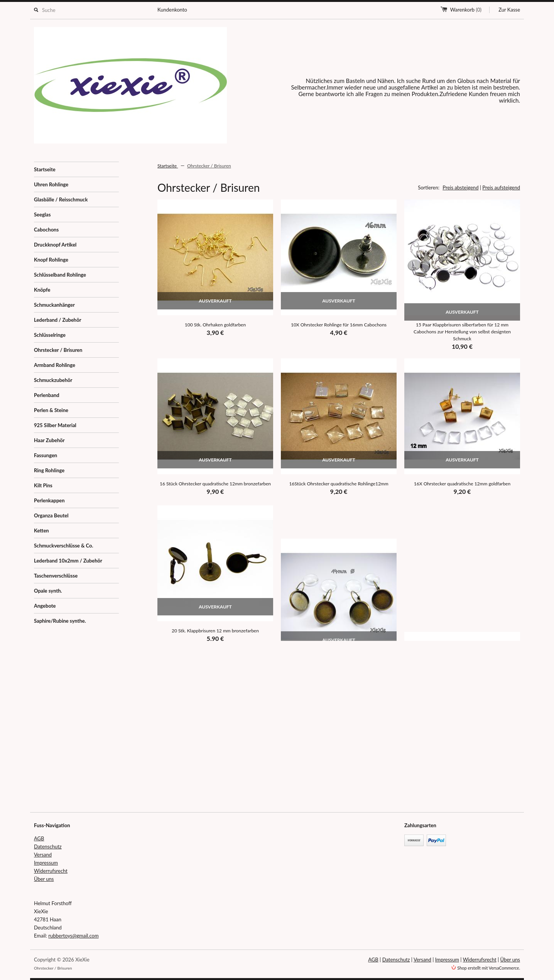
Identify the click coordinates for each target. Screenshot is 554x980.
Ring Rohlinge (49, 470)
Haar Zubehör (49, 440)
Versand (43, 855)
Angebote (45, 606)
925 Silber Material (55, 425)
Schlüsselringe (50, 335)
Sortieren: (429, 188)
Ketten (41, 531)
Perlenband (47, 395)
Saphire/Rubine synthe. (60, 621)
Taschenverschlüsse (56, 576)
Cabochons (46, 230)
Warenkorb (466, 10)
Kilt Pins (43, 485)
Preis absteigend (460, 188)
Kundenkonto (172, 10)
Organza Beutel (51, 515)
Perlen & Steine (51, 410)
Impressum (46, 863)
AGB (39, 838)
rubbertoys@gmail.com (73, 936)
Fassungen (46, 455)
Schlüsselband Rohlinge (60, 275)
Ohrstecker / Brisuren (58, 350)
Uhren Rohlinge (51, 184)
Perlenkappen (49, 500)
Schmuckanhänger (54, 305)
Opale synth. (48, 591)
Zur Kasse (509, 10)
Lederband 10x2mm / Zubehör (68, 561)
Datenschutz (48, 847)
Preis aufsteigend (501, 188)
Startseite (45, 169)
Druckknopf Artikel (55, 245)
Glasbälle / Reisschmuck (61, 199)
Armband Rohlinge (55, 365)
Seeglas (42, 215)
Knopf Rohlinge (51, 260)
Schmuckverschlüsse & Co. (64, 546)
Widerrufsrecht (51, 871)
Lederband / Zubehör (58, 320)
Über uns (44, 879)
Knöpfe (42, 290)
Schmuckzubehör (53, 380)
